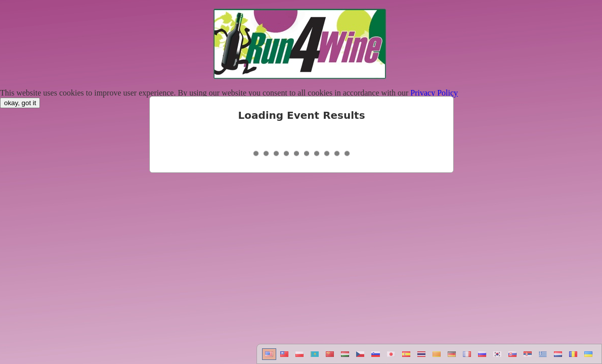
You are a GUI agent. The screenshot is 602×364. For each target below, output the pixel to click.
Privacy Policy (434, 93)
